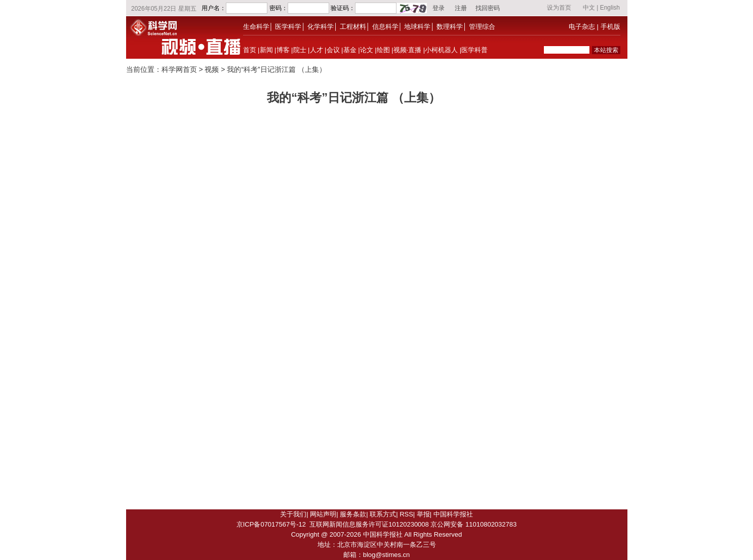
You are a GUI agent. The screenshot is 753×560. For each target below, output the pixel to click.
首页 (250, 50)
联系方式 (383, 514)
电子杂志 (582, 27)
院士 (300, 50)
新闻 (266, 50)
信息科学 (385, 27)
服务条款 (353, 514)
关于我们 (293, 514)
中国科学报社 (453, 514)
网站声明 (323, 514)
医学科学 (288, 27)
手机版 (610, 27)
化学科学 (321, 27)
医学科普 (474, 50)
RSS (406, 514)
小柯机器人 (441, 50)
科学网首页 (179, 69)
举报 (423, 514)
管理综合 (482, 27)
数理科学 (450, 27)
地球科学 (417, 27)
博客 (283, 50)
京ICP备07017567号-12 (271, 524)
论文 (367, 50)
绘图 (383, 50)
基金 (350, 50)
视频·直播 (408, 50)
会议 (333, 50)
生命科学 (256, 27)
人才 (316, 50)
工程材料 (353, 27)
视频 (212, 69)
